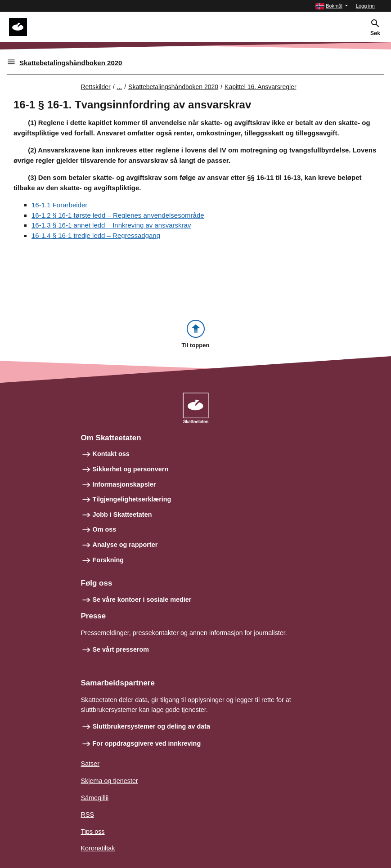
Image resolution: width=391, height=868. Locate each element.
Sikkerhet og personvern (131, 469)
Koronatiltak (98, 848)
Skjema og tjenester (110, 781)
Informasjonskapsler (124, 484)
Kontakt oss (111, 454)
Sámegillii (95, 798)
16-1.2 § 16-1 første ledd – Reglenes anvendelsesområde (118, 215)
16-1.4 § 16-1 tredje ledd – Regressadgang (96, 235)
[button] (332, 6)
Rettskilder (96, 87)
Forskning (108, 560)
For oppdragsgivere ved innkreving (147, 743)
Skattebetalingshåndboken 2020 (71, 63)
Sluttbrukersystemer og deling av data (152, 726)
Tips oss (93, 832)
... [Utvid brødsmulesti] (120, 87)
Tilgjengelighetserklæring (132, 499)
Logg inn (365, 6)
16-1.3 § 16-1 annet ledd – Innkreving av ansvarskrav (111, 225)
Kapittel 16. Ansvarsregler (261, 87)
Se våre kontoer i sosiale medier (142, 600)
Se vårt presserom (121, 649)
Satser (90, 764)
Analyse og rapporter (125, 545)
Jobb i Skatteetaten (122, 515)
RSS (88, 814)
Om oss (105, 529)
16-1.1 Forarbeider (59, 205)
